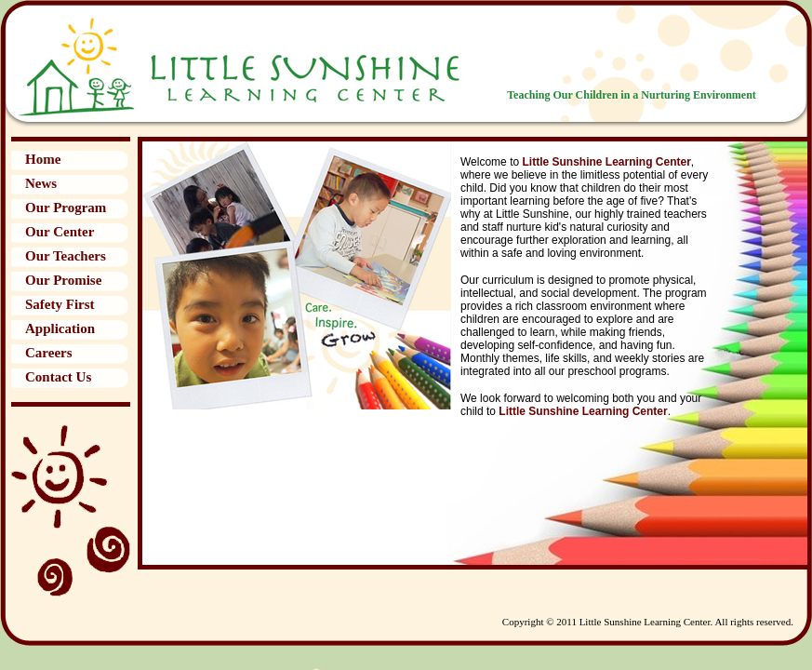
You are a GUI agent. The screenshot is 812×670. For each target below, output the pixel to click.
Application (60, 328)
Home (43, 159)
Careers (49, 353)
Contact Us (58, 377)
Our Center (60, 232)
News (41, 183)
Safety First (60, 304)
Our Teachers (66, 256)
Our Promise (63, 280)
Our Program (66, 208)
